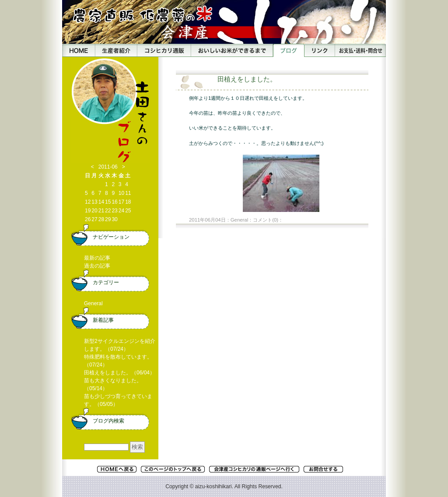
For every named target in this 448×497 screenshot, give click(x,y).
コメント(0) (266, 220)
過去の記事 (97, 266)
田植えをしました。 (247, 79)
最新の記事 (97, 258)
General (240, 220)
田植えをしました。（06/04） (119, 373)
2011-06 (108, 167)
